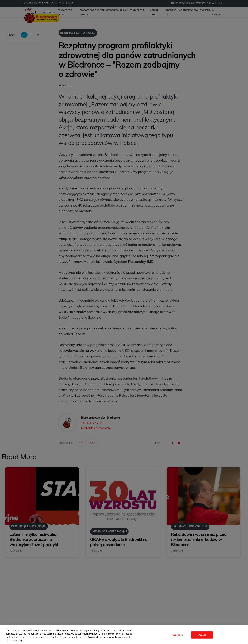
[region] (124, 635)
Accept (202, 635)
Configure (178, 635)
